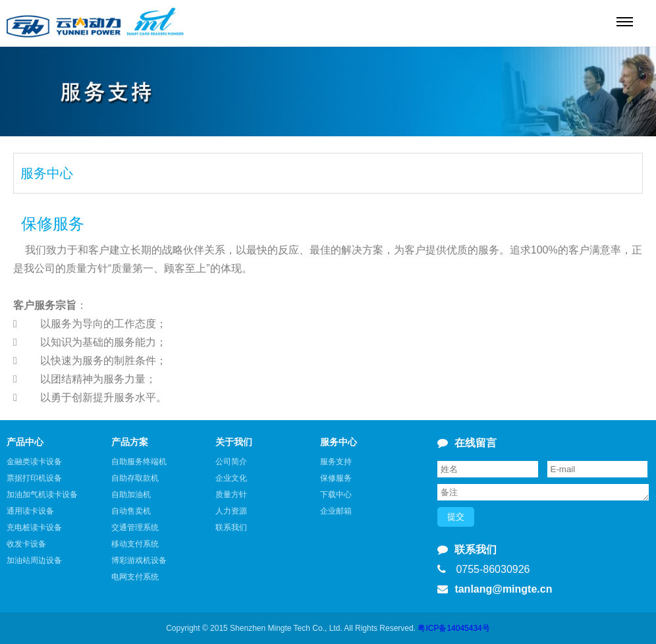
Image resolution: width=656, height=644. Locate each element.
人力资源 (231, 511)
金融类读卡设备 (34, 462)
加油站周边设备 (34, 560)
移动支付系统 (135, 544)
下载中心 (336, 495)
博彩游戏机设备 (139, 560)
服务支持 (336, 462)
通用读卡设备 (30, 511)
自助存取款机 (135, 478)
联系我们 (231, 527)
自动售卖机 (131, 511)
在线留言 (467, 443)
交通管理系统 (135, 527)
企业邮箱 (336, 511)
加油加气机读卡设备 (42, 495)
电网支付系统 (135, 577)
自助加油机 (131, 495)
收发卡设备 (26, 544)
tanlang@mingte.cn (495, 589)
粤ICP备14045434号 (453, 628)
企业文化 (231, 478)
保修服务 (336, 478)
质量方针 (231, 495)
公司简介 (231, 462)
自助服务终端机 (139, 462)
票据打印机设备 (34, 478)
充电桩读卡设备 (34, 527)
